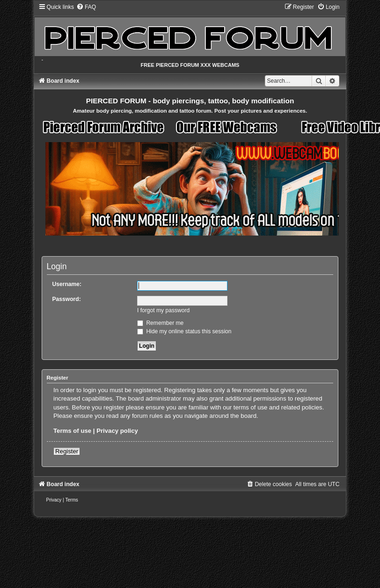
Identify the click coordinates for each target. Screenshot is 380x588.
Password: (67, 299)
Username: (67, 284)
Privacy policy (117, 431)
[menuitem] (86, 7)
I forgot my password (163, 310)
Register (67, 451)
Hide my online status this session (184, 331)
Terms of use (72, 431)
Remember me (160, 323)
